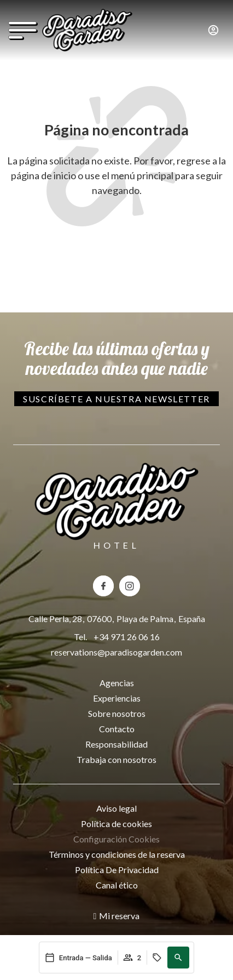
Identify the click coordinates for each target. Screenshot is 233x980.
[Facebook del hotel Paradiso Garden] (103, 586)
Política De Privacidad (117, 870)
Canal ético (117, 885)
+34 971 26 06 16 (127, 637)
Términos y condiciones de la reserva (117, 854)
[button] (178, 958)
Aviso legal (116, 808)
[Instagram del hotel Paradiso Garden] (130, 586)
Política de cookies (116, 824)
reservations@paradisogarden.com (116, 652)
